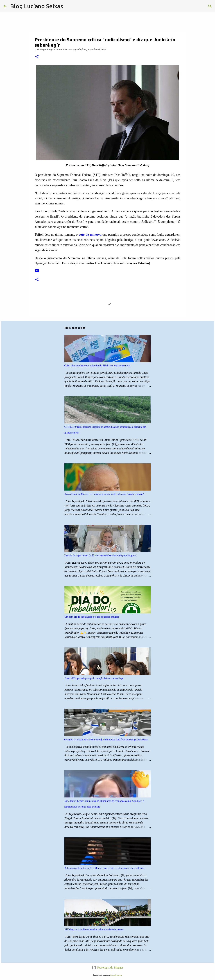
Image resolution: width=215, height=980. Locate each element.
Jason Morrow (116, 975)
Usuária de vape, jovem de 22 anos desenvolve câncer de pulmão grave (100, 555)
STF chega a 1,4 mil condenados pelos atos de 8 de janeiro (94, 929)
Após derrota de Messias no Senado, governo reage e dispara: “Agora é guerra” (104, 494)
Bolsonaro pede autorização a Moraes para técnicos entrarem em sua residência (104, 868)
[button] (37, 57)
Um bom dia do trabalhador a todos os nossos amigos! (92, 617)
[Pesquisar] (68, 6)
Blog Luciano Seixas (37, 6)
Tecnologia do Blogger (107, 968)
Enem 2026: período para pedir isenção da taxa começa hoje (94, 678)
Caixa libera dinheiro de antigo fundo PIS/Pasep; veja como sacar (97, 366)
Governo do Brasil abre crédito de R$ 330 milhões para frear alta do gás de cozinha (106, 740)
